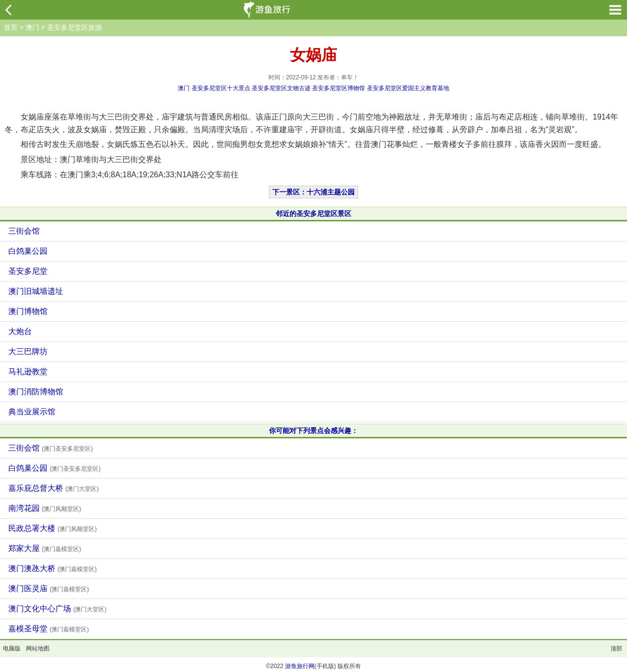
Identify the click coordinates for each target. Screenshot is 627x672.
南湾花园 (45, 508)
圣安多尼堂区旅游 (74, 27)
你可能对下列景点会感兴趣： (313, 431)
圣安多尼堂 (28, 271)
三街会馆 (24, 231)
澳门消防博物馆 (36, 392)
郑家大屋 (45, 548)
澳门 (32, 27)
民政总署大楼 (52, 528)
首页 (11, 27)
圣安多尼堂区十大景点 (221, 88)
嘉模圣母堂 (48, 629)
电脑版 (12, 648)
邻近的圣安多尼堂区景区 (313, 214)
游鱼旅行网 (300, 666)
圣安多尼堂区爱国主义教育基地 (408, 88)
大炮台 (20, 331)
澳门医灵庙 (48, 588)
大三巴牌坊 (28, 351)
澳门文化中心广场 (57, 609)
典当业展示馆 (32, 412)
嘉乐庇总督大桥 (53, 488)
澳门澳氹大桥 (52, 568)
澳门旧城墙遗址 (36, 291)
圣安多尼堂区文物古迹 (281, 88)
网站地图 (38, 648)
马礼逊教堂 (28, 372)
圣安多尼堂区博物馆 (338, 88)
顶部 (616, 648)
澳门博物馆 (28, 311)
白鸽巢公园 (28, 251)
